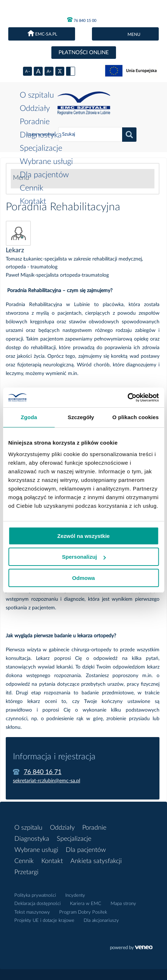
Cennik (31, 188)
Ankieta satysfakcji (96, 861)
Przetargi (26, 872)
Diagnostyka (41, 135)
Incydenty (75, 895)
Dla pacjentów (44, 175)
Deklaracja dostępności (38, 904)
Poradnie (35, 122)
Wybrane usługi (46, 161)
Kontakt (33, 201)
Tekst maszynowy (32, 912)
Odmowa (83, 578)
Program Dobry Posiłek (83, 912)
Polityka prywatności (35, 895)
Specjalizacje (41, 148)
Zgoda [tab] (29, 417)
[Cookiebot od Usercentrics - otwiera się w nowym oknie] (127, 398)
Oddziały (35, 108)
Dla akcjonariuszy (101, 921)
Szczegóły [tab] (81, 417)
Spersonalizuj (84, 557)
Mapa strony (123, 904)
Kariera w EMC (86, 904)
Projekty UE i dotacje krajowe (44, 921)
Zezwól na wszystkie (84, 536)
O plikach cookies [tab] (136, 417)
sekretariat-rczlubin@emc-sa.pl (47, 781)
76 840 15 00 (82, 20)
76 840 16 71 (43, 772)
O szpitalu (37, 95)
